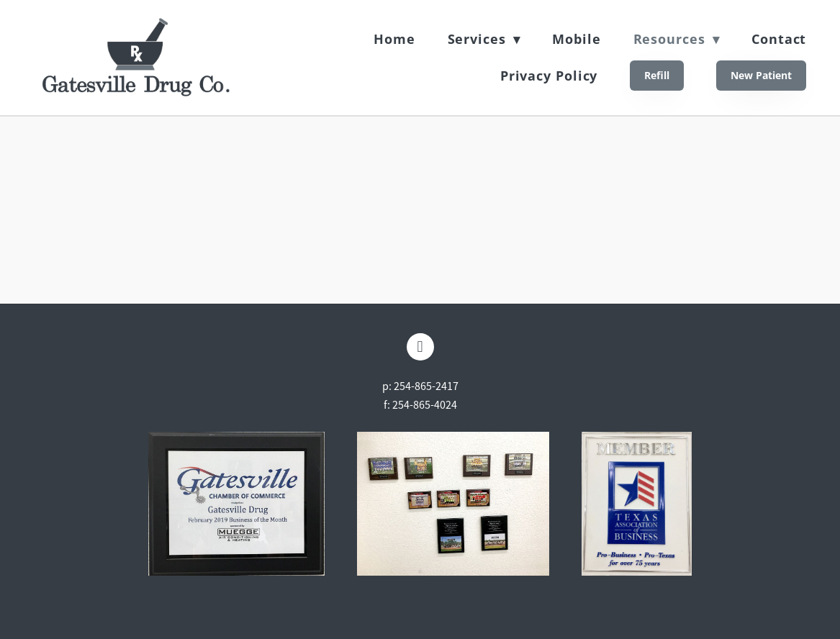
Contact (779, 39)
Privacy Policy (549, 76)
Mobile (576, 39)
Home (394, 39)
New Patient (761, 75)
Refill (657, 75)
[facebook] (420, 347)
